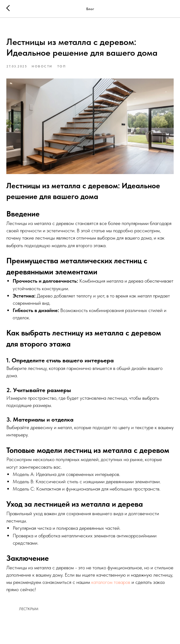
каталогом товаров (111, 582)
